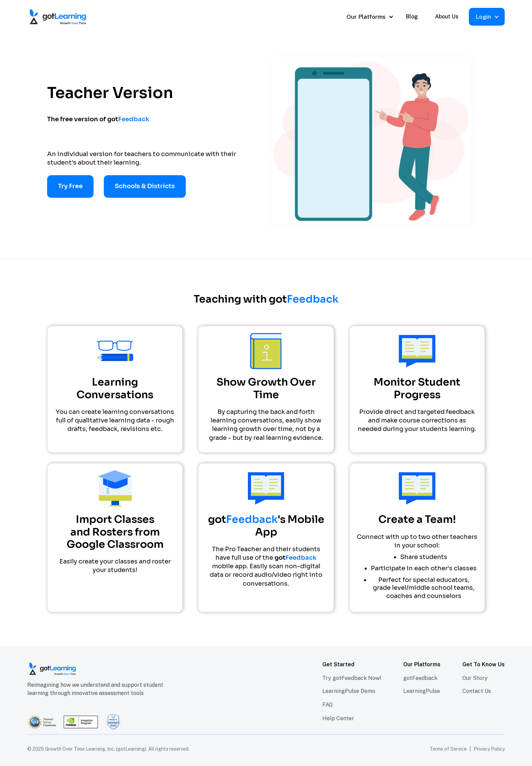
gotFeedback (420, 678)
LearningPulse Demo (349, 691)
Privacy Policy (489, 749)
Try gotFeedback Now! (352, 678)
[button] (369, 17)
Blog (412, 17)
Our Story (475, 678)
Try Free (70, 186)
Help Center (338, 718)
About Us (447, 17)
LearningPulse (422, 691)
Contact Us (477, 691)
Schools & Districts (145, 186)
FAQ (327, 705)
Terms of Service (448, 749)
